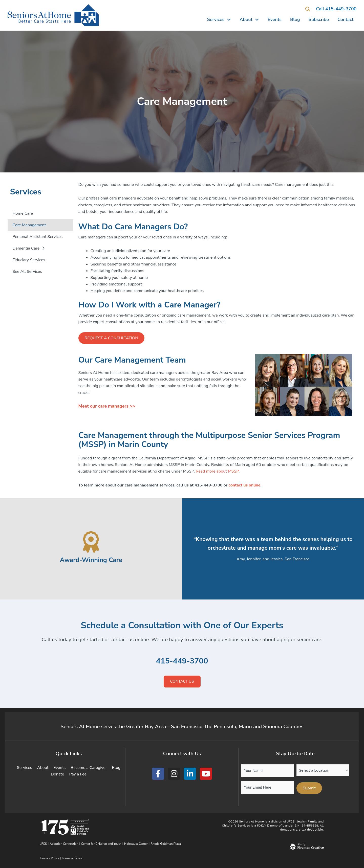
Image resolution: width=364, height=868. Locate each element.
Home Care (23, 213)
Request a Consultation (112, 338)
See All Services (27, 272)
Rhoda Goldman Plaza (166, 844)
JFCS (44, 844)
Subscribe (319, 19)
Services (219, 19)
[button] (308, 9)
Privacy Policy (50, 858)
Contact (345, 19)
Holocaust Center (136, 844)
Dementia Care (29, 248)
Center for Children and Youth (101, 844)
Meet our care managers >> (107, 406)
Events (275, 19)
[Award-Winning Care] (91, 542)
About (249, 19)
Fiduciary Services (29, 260)
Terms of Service (73, 858)
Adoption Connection (64, 844)
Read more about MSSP (217, 472)
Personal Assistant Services (38, 237)
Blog (295, 19)
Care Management (29, 225)
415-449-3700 (182, 661)
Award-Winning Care (91, 560)
